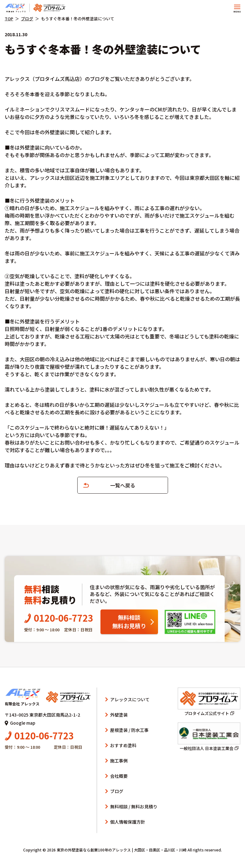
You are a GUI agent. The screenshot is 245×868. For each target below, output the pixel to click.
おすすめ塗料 (123, 745)
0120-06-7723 (59, 618)
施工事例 (119, 761)
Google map (20, 723)
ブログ (27, 19)
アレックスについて (130, 699)
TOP (9, 19)
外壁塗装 (119, 715)
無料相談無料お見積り (129, 621)
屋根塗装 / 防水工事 (129, 730)
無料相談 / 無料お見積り (134, 806)
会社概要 (119, 776)
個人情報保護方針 (128, 822)
